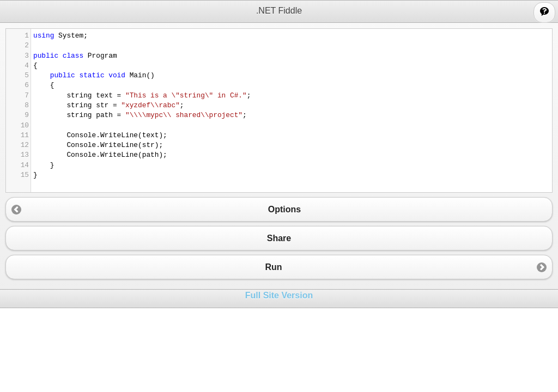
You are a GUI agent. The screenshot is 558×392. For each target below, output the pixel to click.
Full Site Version (279, 295)
